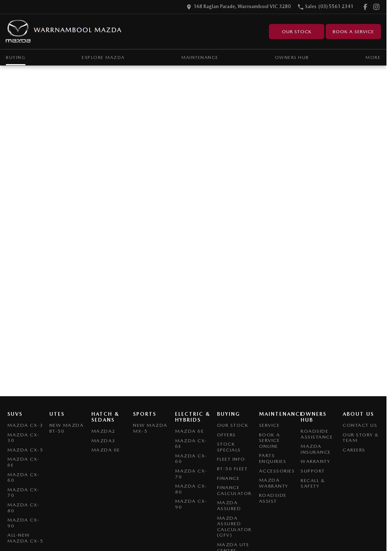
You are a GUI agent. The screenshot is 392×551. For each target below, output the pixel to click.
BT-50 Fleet (232, 469)
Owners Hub (292, 57)
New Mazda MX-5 (150, 428)
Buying (16, 57)
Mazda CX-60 (24, 477)
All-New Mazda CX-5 (25, 538)
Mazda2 (104, 431)
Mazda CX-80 (24, 508)
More (373, 57)
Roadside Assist (273, 498)
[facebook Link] (365, 7)
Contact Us (360, 425)
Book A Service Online (270, 440)
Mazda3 (104, 441)
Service (269, 425)
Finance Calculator (234, 490)
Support (313, 471)
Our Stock (297, 32)
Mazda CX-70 (24, 493)
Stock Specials (229, 447)
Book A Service (353, 32)
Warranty (315, 461)
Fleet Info (231, 459)
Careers (354, 450)
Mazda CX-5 (25, 450)
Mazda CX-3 (25, 425)
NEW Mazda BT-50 (67, 428)
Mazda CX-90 (24, 523)
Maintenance (200, 57)
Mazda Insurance (316, 449)
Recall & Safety (313, 483)
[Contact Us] (239, 7)
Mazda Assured (229, 505)
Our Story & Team (361, 438)
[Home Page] (64, 32)
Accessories (277, 471)
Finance (228, 478)
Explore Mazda (103, 57)
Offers (227, 435)
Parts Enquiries (273, 458)
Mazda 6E (106, 450)
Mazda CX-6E (24, 462)
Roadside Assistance (317, 434)
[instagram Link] (376, 7)
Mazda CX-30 (24, 438)
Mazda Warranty (274, 483)
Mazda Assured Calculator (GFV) (234, 527)
